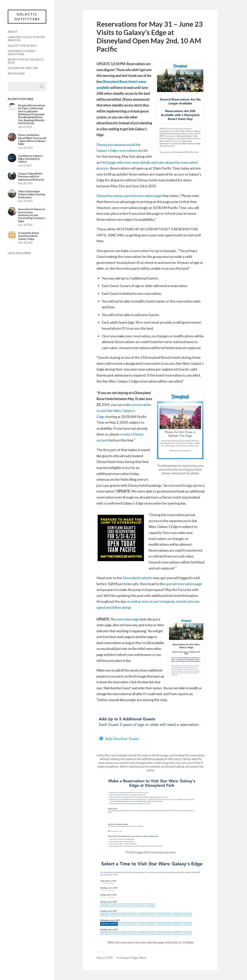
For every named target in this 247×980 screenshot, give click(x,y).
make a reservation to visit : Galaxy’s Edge (124, 410)
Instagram (16, 74)
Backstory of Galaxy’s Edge (26, 62)
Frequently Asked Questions (22, 53)
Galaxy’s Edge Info (22, 46)
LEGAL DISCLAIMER (19, 254)
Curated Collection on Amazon (26, 39)
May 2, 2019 (105, 958)
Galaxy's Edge (129, 958)
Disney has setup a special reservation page (129, 196)
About (13, 32)
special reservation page (184, 584)
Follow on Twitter (23, 69)
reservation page (128, 619)
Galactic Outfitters (27, 17)
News (143, 958)
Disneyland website (138, 578)
